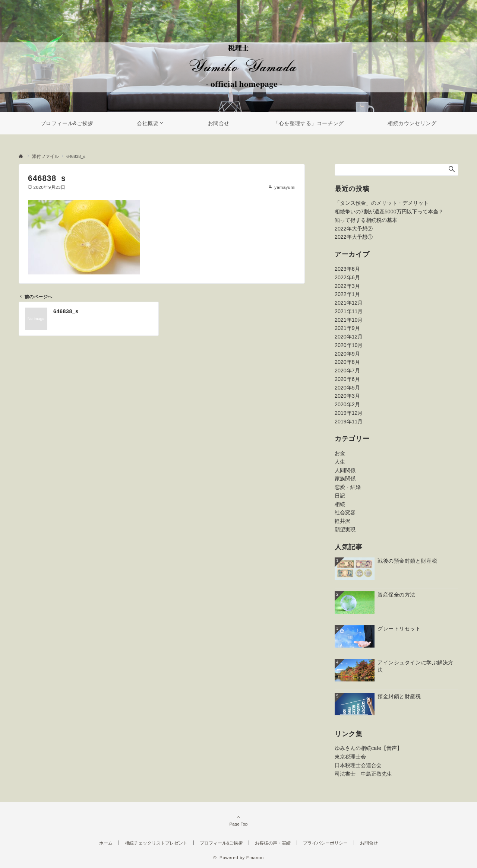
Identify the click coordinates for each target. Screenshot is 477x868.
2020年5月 (347, 388)
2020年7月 (347, 371)
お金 (340, 453)
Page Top (238, 820)
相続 (340, 504)
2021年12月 (349, 303)
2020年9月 (347, 354)
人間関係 (345, 470)
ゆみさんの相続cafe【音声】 (368, 748)
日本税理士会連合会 (358, 765)
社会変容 (345, 512)
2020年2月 (347, 404)
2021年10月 (349, 320)
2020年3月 (347, 396)
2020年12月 (349, 337)
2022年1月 (347, 294)
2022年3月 (347, 286)
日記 (340, 496)
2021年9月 (347, 328)
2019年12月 (349, 413)
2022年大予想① (354, 237)
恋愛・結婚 (348, 487)
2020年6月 (347, 379)
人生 (340, 462)
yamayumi (285, 187)
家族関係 (345, 478)
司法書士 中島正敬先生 (363, 774)
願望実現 (345, 530)
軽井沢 (342, 521)
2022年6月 (347, 277)
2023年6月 (347, 269)
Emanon (255, 857)
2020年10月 (349, 345)
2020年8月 (347, 362)
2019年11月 (349, 422)
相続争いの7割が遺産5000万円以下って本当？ (389, 212)
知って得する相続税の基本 (366, 220)
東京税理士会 (350, 757)
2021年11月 (349, 311)
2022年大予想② (354, 229)
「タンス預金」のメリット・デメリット (382, 203)
